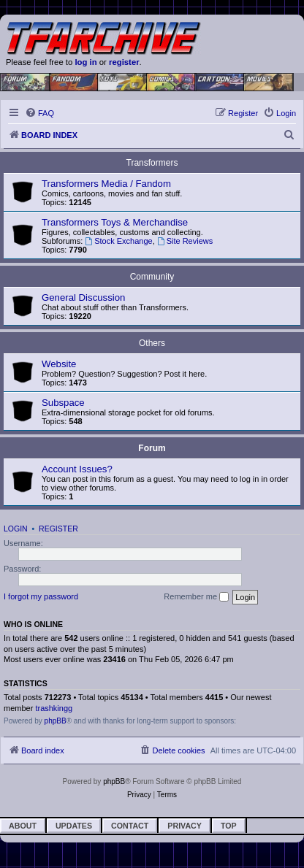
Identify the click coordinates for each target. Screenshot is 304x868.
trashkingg (54, 708)
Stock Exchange (118, 241)
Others (152, 343)
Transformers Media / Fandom (106, 184)
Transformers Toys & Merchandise (115, 222)
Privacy (185, 826)
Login (16, 529)
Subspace (63, 403)
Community (152, 277)
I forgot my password (41, 596)
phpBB (56, 721)
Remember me (196, 597)
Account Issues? (77, 469)
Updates (74, 826)
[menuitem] (39, 113)
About (23, 826)
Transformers (152, 163)
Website (59, 364)
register (124, 62)
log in (85, 62)
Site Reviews (185, 241)
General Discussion (83, 297)
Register (58, 529)
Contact (130, 826)
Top (229, 826)
